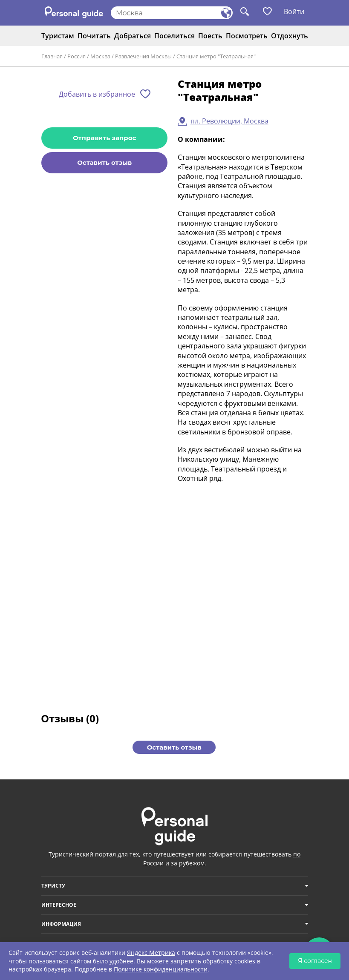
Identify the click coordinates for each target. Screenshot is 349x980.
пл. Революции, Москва (229, 121)
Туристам (58, 36)
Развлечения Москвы (143, 56)
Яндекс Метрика (151, 953)
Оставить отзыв (104, 162)
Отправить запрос (104, 138)
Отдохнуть (290, 36)
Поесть (210, 36)
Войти (294, 11)
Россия (76, 56)
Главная (52, 56)
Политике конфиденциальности (161, 969)
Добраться (133, 36)
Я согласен (315, 961)
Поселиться (174, 36)
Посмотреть (247, 36)
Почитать (94, 36)
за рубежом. (189, 863)
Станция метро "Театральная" (216, 56)
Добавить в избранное (97, 94)
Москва (100, 56)
